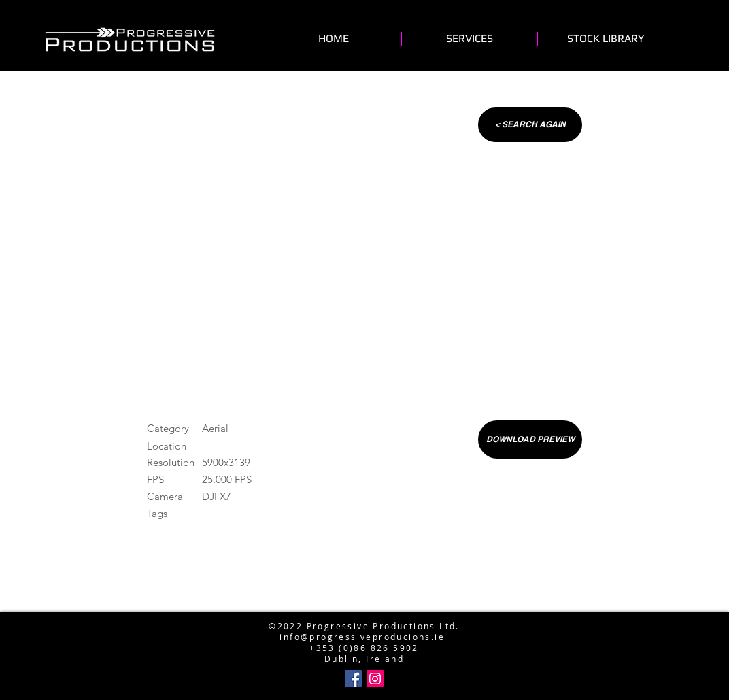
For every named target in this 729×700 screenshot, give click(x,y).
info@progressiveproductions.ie (361, 604)
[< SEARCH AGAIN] (530, 125)
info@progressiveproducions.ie (362, 637)
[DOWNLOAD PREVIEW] (530, 439)
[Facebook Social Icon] (353, 679)
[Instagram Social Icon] (375, 679)
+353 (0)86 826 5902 (364, 648)
